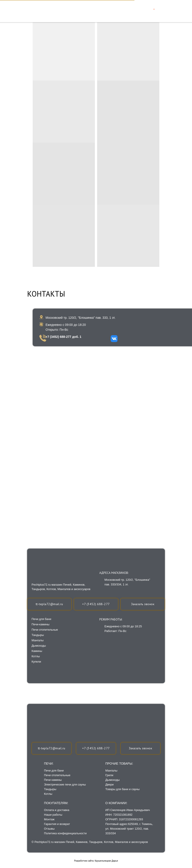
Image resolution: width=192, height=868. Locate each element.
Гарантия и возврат (57, 824)
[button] (140, 748)
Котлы (48, 794)
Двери (109, 784)
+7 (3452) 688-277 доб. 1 (63, 337)
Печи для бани (54, 771)
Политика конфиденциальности (65, 833)
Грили (109, 775)
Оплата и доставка (57, 810)
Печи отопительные (57, 775)
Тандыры (50, 789)
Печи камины (53, 780)
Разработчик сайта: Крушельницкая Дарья (96, 861)
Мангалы (111, 771)
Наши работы (53, 815)
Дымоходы (112, 780)
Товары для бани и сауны (122, 789)
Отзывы (49, 829)
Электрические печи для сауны (65, 784)
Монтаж (49, 819)
